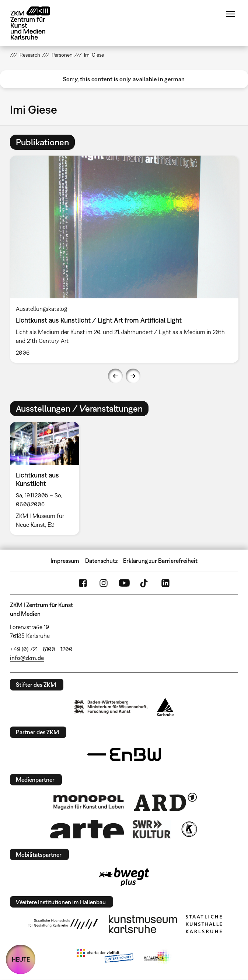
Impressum (65, 561)
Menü (231, 14)
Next (133, 376)
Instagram (104, 583)
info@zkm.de (27, 658)
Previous (115, 376)
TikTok (145, 583)
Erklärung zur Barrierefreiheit (160, 561)
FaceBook (83, 583)
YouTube (124, 583)
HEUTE (21, 959)
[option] (124, 259)
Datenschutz (101, 561)
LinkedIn (165, 583)
